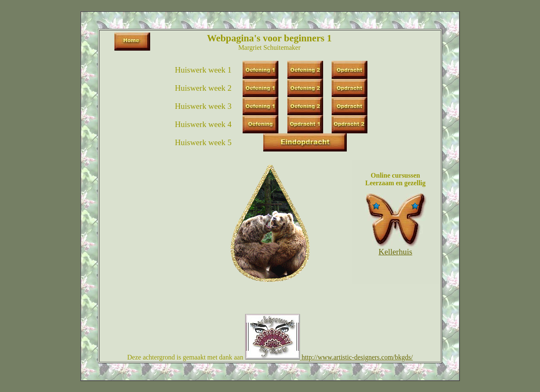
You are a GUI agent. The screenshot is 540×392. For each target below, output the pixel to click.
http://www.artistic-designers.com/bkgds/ (357, 357)
